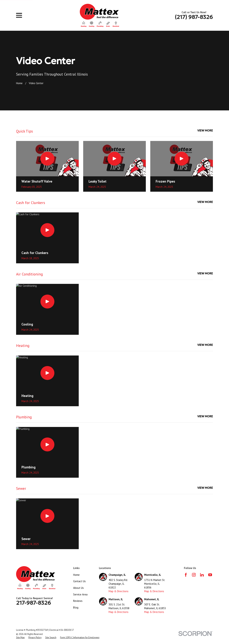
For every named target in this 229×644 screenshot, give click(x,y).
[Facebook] (186, 575)
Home (76, 575)
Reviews (78, 601)
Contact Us (79, 581)
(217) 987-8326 (194, 17)
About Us (78, 588)
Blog (76, 607)
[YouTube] (210, 575)
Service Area (80, 594)
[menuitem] (20, 638)
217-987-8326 (34, 603)
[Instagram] (194, 575)
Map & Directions (119, 591)
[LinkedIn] (202, 575)
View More (205, 130)
